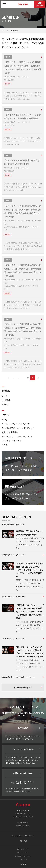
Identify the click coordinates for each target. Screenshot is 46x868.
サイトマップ (23, 860)
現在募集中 (6, 400)
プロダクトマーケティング (12, 441)
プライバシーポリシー (23, 853)
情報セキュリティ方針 (23, 849)
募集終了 (5, 404)
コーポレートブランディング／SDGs (16, 424)
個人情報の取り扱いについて (23, 856)
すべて (4, 396)
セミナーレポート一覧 (23, 688)
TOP (3, 31)
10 (28, 378)
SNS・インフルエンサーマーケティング (17, 436)
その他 (4, 445)
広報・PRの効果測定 (10, 432)
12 (38, 378)
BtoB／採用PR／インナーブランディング (18, 428)
